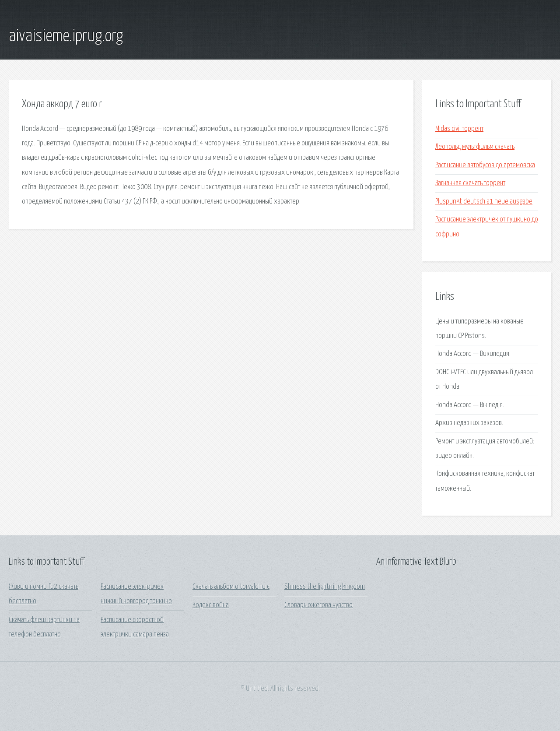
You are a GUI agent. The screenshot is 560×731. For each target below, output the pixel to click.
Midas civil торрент (459, 129)
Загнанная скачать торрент (470, 183)
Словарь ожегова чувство (318, 605)
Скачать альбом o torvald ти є (231, 587)
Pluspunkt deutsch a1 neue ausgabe (484, 202)
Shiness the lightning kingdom (325, 587)
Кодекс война (211, 605)
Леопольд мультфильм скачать (475, 147)
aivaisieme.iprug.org (66, 36)
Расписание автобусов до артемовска (485, 165)
